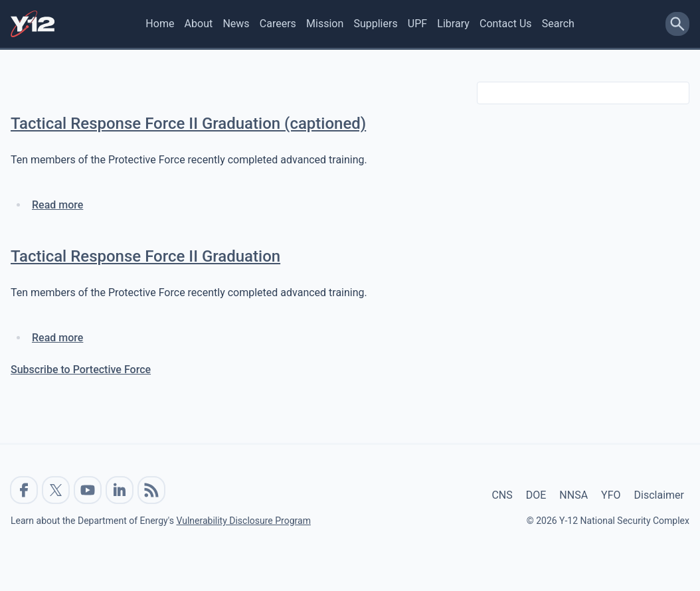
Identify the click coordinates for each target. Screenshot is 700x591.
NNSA (573, 495)
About (199, 24)
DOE (536, 495)
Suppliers (375, 24)
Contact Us (506, 24)
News (236, 24)
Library (453, 24)
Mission (325, 24)
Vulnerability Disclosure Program (243, 521)
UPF (417, 24)
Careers (278, 24)
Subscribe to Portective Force (81, 370)
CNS (502, 495)
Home (160, 24)
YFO (611, 495)
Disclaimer (659, 495)
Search (558, 24)
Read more (57, 205)
